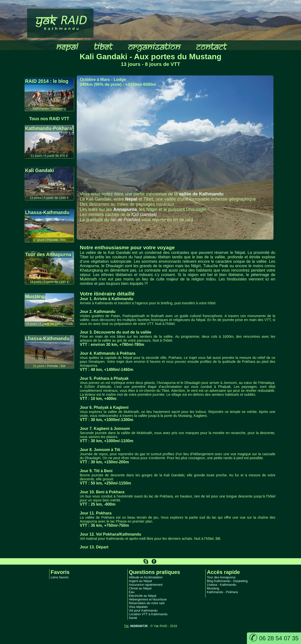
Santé (133, 618)
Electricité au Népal (143, 596)
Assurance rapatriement (146, 585)
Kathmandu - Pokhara (222, 592)
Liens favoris (60, 577)
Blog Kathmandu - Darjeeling (227, 581)
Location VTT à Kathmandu (148, 614)
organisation (154, 46)
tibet (102, 46)
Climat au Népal (140, 588)
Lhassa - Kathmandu (222, 585)
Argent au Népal (140, 581)
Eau (132, 592)
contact (211, 46)
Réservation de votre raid (147, 603)
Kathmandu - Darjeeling (224, 596)
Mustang (213, 588)
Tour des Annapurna (221, 577)
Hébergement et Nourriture (148, 599)
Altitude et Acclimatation (146, 577)
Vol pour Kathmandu (143, 610)
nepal (67, 46)
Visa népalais (138, 607)
